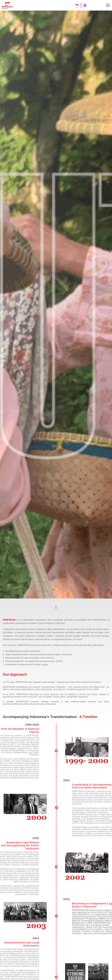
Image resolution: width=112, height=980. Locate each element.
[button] (56, 607)
